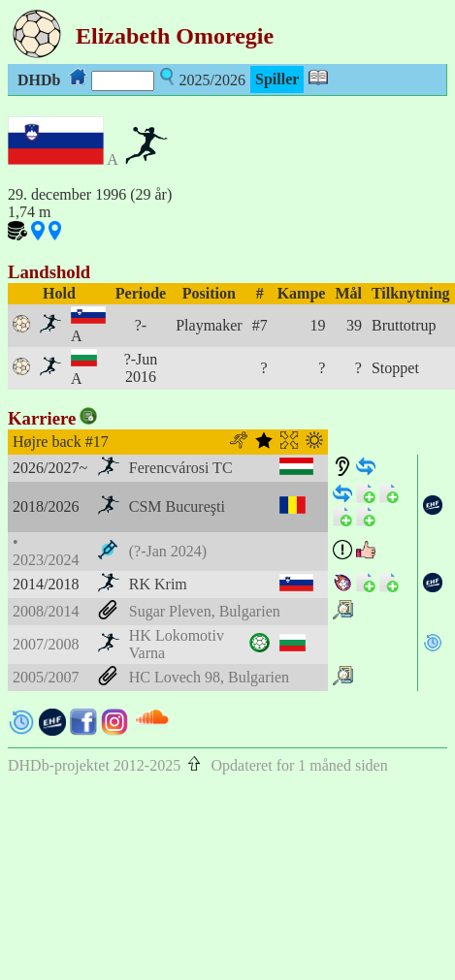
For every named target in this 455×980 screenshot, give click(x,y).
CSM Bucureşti (177, 506)
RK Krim (158, 584)
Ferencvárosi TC (181, 468)
